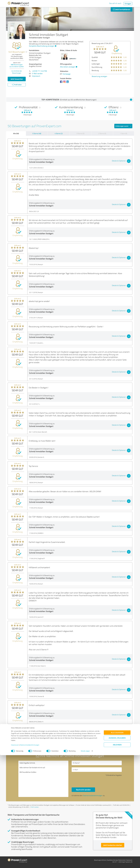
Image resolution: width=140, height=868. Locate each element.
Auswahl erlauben (117, 851)
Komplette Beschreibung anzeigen (42, 46)
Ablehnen (117, 858)
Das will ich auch (115, 3)
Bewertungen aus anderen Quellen (17, 66)
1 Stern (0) (124, 133)
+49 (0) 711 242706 (39, 71)
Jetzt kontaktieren (122, 9)
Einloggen (128, 4)
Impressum (15, 858)
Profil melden (35, 807)
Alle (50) (16, 133)
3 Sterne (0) (80, 133)
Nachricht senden (83, 790)
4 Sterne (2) (59, 133)
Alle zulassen (117, 845)
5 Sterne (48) (37, 133)
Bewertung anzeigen (117, 76)
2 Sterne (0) (102, 133)
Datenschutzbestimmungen (30, 858)
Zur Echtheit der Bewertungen (17, 72)
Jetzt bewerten (17, 79)
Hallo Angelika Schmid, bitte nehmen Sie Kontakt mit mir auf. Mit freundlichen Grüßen (43, 779)
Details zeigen (85, 864)
